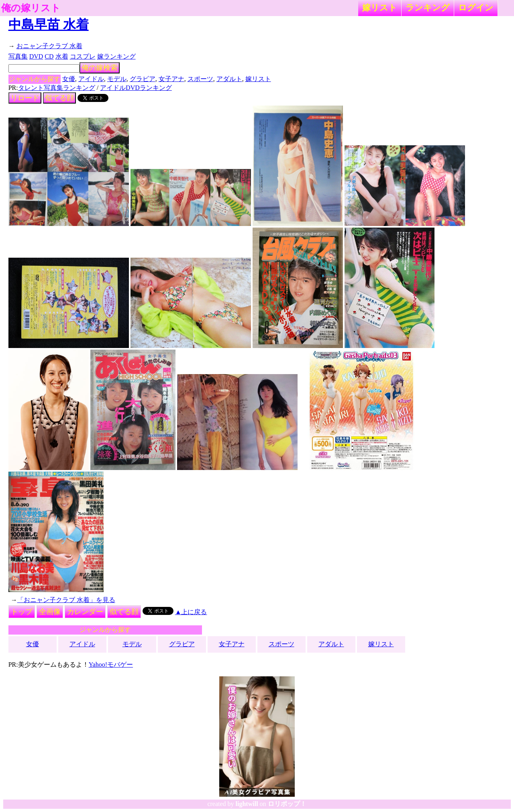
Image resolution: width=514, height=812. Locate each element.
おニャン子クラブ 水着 (49, 46)
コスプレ (83, 56)
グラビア (143, 79)
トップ (22, 612)
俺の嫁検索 (100, 68)
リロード (25, 98)
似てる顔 (59, 98)
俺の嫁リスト (31, 8)
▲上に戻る (191, 612)
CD (49, 56)
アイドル (91, 79)
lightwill (247, 804)
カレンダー (85, 612)
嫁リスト (380, 7)
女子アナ (171, 79)
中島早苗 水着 (49, 24)
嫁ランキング (116, 56)
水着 (62, 56)
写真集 (18, 56)
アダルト (229, 79)
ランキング (428, 7)
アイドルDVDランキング (136, 88)
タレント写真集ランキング (57, 88)
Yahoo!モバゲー (111, 664)
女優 (69, 79)
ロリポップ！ (287, 804)
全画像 (50, 612)
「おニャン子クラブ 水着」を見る (66, 600)
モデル (117, 79)
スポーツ (200, 79)
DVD (36, 56)
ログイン (476, 7)
